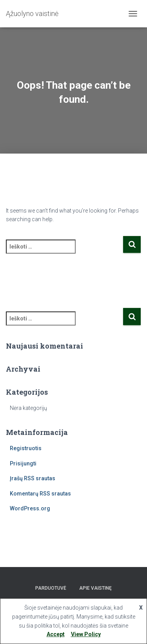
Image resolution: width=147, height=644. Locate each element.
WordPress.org (30, 508)
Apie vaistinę (95, 588)
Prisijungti (23, 463)
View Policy (86, 634)
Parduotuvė (51, 588)
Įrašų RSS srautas (33, 478)
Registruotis (26, 448)
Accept (56, 634)
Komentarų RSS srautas (40, 494)
